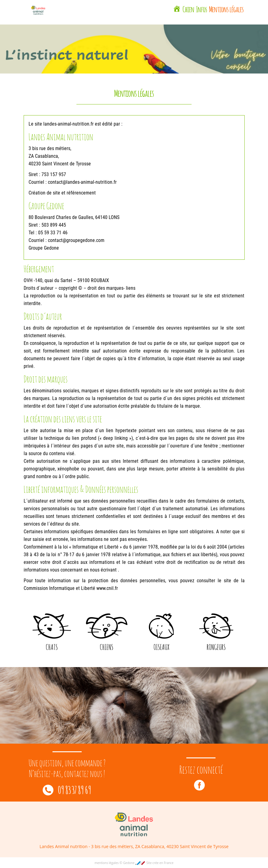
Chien (188, 9)
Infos (202, 9)
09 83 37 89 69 (67, 789)
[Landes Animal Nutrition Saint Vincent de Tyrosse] (177, 9)
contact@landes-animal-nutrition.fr (82, 182)
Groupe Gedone (44, 248)
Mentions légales (226, 9)
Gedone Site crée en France (148, 863)
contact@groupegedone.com (76, 240)
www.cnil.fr (107, 588)
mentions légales (107, 863)
